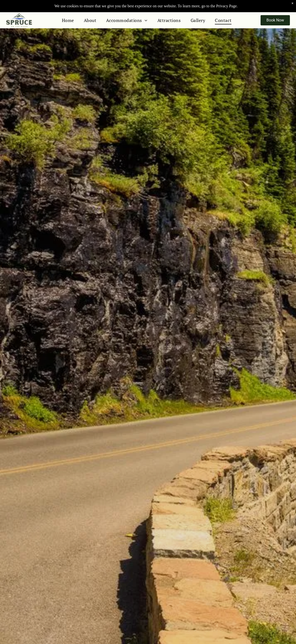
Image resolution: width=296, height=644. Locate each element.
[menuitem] (68, 20)
